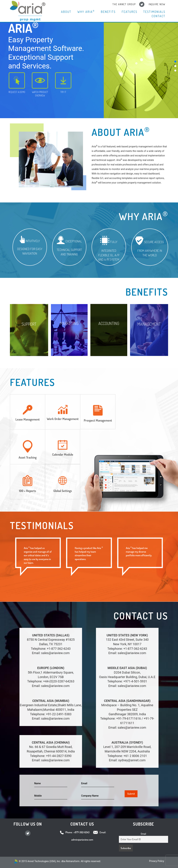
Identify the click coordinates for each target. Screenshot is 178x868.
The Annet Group (125, 4)
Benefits (109, 12)
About (67, 12)
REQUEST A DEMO (17, 83)
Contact (159, 16)
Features (130, 12)
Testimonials (154, 12)
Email (143, 834)
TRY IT (63, 83)
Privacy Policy (157, 861)
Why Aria (87, 11)
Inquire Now (157, 4)
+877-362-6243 (82, 832)
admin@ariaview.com (82, 840)
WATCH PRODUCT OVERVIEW (40, 85)
